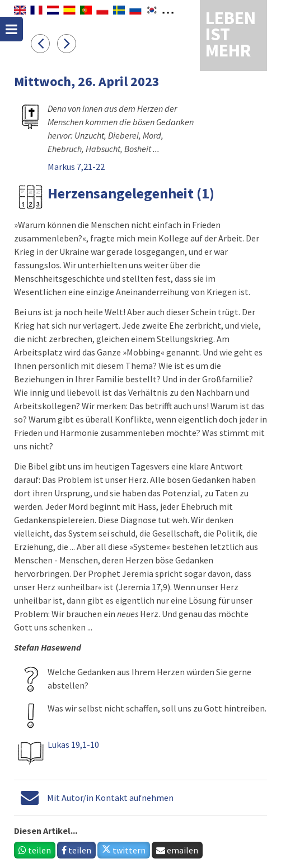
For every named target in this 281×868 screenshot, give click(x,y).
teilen (35, 850)
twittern (124, 850)
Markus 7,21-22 (76, 167)
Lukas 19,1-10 (73, 744)
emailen (177, 850)
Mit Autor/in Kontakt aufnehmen (110, 798)
